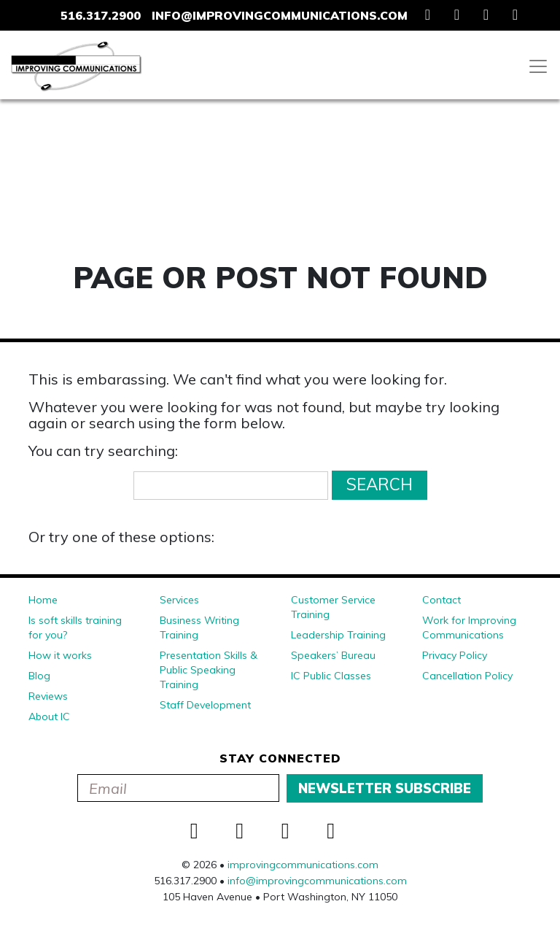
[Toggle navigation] (538, 66)
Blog (39, 676)
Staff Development (205, 705)
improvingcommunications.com (303, 865)
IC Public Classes (331, 676)
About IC (49, 716)
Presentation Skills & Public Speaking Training (209, 670)
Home (43, 600)
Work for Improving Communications (469, 627)
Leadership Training (338, 635)
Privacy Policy (455, 655)
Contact (442, 600)
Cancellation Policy (467, 676)
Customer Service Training (333, 607)
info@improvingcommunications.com (280, 15)
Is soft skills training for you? (75, 627)
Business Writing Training (199, 627)
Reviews (48, 696)
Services (179, 600)
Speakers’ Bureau (333, 655)
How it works (60, 655)
